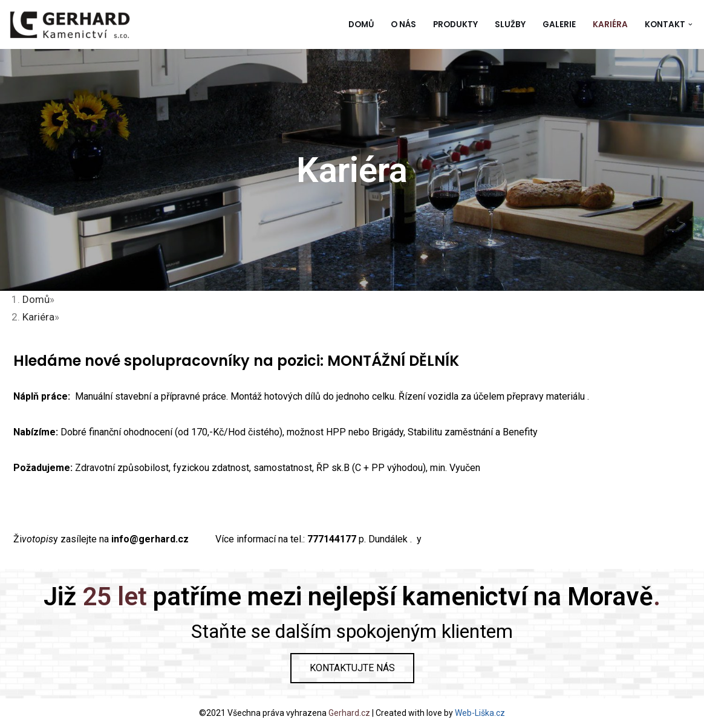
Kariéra (610, 24)
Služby (510, 24)
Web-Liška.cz (480, 713)
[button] (690, 24)
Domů (361, 24)
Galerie (559, 24)
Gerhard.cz (349, 713)
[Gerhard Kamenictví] (70, 24)
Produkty (455, 24)
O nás (403, 24)
